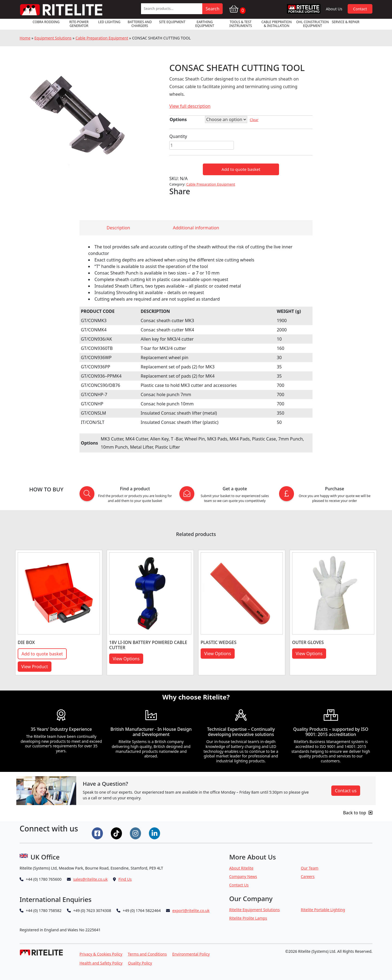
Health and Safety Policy (101, 963)
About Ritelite (241, 868)
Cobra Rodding (46, 22)
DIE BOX (26, 642)
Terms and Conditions (147, 954)
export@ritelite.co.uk (191, 910)
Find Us (125, 879)
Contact (360, 9)
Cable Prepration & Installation (276, 24)
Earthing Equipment (205, 24)
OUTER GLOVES (308, 642)
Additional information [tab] (196, 228)
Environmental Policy (191, 954)
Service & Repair (346, 22)
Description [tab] (118, 228)
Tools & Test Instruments (241, 24)
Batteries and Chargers (140, 24)
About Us (334, 9)
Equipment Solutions (53, 38)
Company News (243, 876)
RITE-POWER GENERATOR (79, 24)
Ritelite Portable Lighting (323, 910)
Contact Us (239, 885)
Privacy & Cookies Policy (101, 954)
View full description (190, 106)
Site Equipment (172, 22)
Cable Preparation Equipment (102, 38)
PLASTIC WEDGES (219, 642)
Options (178, 119)
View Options (126, 659)
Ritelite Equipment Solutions (255, 910)
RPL (304, 9)
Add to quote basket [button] (42, 654)
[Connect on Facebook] (98, 833)
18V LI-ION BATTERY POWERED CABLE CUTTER (148, 645)
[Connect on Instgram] (136, 833)
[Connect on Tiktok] (117, 833)
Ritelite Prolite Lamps (248, 918)
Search (212, 9)
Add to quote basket (241, 169)
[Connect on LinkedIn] (155, 833)
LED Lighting (109, 22)
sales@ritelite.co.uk (91, 879)
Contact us (346, 791)
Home (25, 38)
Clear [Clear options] (254, 120)
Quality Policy (140, 963)
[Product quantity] (202, 145)
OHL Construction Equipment (313, 24)
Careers (308, 876)
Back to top (358, 813)
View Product (35, 667)
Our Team (310, 868)
